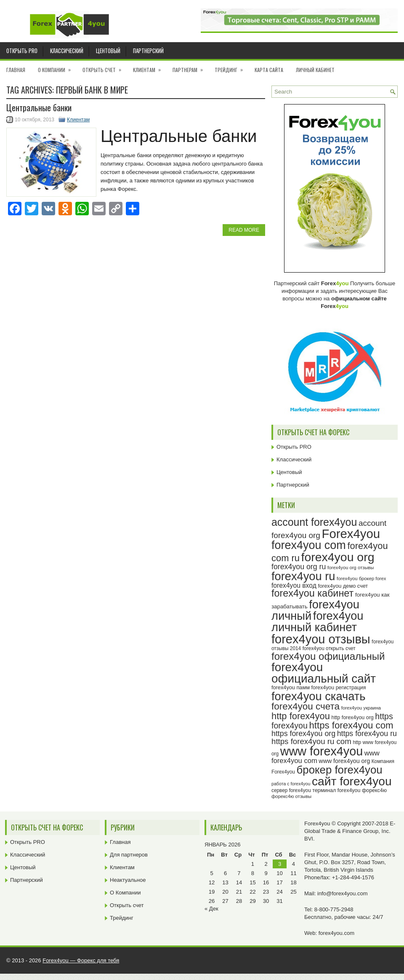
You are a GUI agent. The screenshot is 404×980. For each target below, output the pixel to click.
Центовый (108, 51)
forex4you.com (336, 933)
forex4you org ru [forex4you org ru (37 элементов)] (299, 567)
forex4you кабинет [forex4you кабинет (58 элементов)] (312, 593)
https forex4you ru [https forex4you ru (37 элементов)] (367, 734)
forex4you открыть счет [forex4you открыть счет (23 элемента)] (329, 648)
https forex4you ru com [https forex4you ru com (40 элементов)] (311, 741)
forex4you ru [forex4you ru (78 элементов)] (303, 576)
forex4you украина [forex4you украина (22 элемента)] (361, 708)
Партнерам (190, 67)
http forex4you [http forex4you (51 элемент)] (301, 716)
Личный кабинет (315, 70)
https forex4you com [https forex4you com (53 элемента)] (351, 725)
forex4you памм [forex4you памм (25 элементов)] (291, 687)
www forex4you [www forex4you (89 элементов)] (322, 751)
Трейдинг (231, 67)
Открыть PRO (22, 51)
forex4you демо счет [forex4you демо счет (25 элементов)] (343, 586)
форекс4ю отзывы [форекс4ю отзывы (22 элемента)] (291, 796)
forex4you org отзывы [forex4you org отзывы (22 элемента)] (351, 568)
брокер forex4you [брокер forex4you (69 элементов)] (340, 770)
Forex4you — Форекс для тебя (81, 960)
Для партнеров (129, 855)
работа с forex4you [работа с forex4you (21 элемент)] (291, 784)
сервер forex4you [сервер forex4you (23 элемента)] (291, 790)
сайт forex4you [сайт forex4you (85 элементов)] (352, 781)
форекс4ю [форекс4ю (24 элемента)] (374, 790)
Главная (16, 70)
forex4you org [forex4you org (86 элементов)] (338, 557)
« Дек (211, 909)
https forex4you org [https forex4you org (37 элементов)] (303, 734)
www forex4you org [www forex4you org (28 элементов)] (344, 761)
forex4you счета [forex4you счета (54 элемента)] (306, 706)
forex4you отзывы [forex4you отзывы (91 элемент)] (321, 639)
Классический (67, 51)
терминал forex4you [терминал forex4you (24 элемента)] (336, 790)
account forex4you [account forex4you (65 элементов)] (314, 522)
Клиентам (150, 67)
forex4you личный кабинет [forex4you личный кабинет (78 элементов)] (317, 621)
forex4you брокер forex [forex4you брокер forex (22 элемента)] (361, 578)
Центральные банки (39, 107)
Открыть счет (105, 67)
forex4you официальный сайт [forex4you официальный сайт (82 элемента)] (324, 673)
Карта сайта (269, 70)
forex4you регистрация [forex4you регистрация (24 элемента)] (339, 688)
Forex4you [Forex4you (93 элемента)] (351, 534)
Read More (244, 230)
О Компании (57, 67)
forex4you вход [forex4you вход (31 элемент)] (294, 585)
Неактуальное (128, 880)
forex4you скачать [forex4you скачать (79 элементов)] (318, 696)
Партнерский (148, 51)
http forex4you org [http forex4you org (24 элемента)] (352, 718)
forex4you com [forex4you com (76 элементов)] (309, 545)
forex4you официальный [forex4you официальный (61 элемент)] (328, 656)
